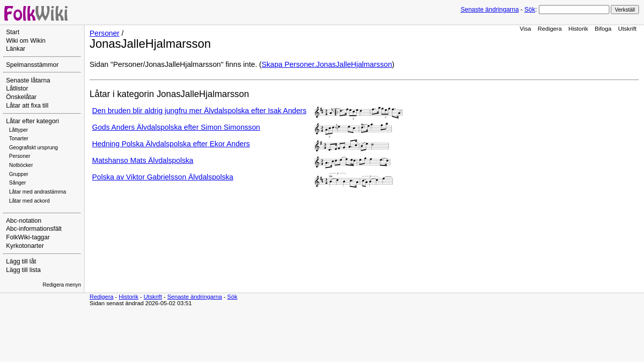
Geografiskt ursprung (33, 148)
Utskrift (627, 28)
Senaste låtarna (28, 80)
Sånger (18, 183)
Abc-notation (24, 221)
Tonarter (19, 139)
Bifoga (603, 28)
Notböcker (21, 165)
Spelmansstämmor (32, 65)
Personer (20, 156)
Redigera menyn (62, 285)
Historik (578, 28)
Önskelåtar (21, 97)
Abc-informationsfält (34, 229)
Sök (530, 10)
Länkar (16, 49)
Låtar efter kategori (32, 121)
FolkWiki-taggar (28, 237)
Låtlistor (17, 88)
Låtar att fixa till (27, 106)
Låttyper (19, 130)
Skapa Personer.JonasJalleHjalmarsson (327, 64)
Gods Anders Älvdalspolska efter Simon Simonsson (176, 127)
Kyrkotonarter (25, 246)
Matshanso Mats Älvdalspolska (143, 160)
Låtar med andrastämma (37, 192)
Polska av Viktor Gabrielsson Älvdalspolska (163, 177)
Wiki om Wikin (26, 41)
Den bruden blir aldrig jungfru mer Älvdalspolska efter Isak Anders (199, 111)
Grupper (19, 174)
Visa (526, 28)
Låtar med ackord (29, 201)
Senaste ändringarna (490, 10)
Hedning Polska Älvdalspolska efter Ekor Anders (171, 144)
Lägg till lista (23, 270)
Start (13, 32)
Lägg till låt (21, 261)
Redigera (550, 28)
